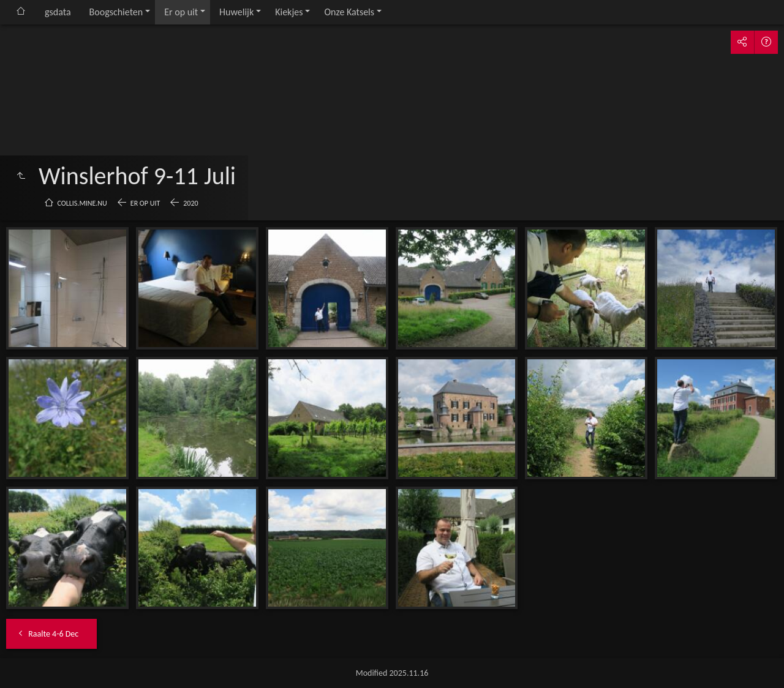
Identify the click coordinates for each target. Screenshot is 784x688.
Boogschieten (116, 12)
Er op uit (181, 12)
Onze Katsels (349, 12)
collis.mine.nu (82, 203)
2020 (190, 203)
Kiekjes (289, 12)
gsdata (58, 12)
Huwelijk (236, 12)
